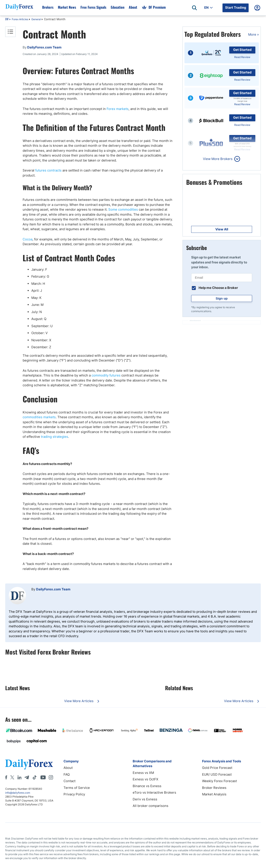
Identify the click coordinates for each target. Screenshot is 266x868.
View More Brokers (218, 159)
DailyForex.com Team (53, 589)
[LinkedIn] (19, 777)
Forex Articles (20, 19)
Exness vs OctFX (146, 779)
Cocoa (28, 239)
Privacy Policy (74, 794)
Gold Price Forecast (217, 768)
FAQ (67, 774)
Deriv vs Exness (145, 799)
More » (253, 34)
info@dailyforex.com (18, 793)
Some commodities (123, 209)
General (36, 19)
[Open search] (194, 8)
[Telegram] (27, 777)
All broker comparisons (151, 806)
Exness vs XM (143, 773)
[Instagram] (51, 777)
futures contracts (48, 170)
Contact (69, 781)
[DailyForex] (29, 764)
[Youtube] (43, 777)
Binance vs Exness (147, 786)
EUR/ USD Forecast (217, 774)
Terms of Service (77, 788)
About (68, 768)
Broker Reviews (214, 788)
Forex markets (118, 109)
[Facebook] (6, 777)
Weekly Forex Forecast (219, 781)
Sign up (222, 298)
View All (222, 229)
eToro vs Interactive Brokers (154, 792)
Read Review (242, 57)
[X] (12, 777)
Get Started (242, 50)
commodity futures (106, 375)
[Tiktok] (35, 777)
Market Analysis (214, 794)
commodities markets (39, 417)
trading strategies (54, 437)
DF (7, 20)
